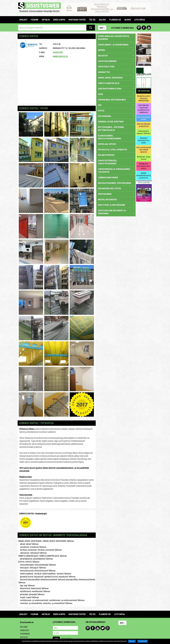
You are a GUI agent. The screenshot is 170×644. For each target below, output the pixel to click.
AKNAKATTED (116, 72)
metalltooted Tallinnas (41, 591)
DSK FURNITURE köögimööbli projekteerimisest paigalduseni (144, 109)
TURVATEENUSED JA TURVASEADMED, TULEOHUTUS (116, 171)
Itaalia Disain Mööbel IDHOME (144, 118)
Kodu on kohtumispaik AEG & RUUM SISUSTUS (144, 150)
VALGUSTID (116, 56)
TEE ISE (92, 20)
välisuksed (24, 553)
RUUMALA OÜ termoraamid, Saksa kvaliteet (144, 166)
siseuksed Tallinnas (38, 547)
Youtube (149, 28)
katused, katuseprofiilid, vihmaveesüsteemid (38, 579)
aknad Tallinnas (32, 544)
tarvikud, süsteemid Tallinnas (50, 550)
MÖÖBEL (116, 50)
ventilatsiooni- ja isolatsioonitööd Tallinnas (67, 600)
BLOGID (128, 20)
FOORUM (34, 20)
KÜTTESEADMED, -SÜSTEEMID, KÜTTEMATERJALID (111, 129)
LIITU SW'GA (140, 20)
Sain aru (132, 641)
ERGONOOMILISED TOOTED (109, 188)
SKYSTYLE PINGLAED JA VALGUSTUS (144, 125)
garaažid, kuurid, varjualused (31, 577)
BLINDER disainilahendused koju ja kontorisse (144, 175)
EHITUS (21, 562)
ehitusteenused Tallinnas (45, 571)
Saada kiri (58, 52)
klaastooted (24, 588)
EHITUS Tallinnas (32, 562)
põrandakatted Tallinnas (43, 559)
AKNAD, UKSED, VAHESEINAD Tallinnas (58, 541)
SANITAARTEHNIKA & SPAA (116, 89)
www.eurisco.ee (60, 56)
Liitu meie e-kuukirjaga (122, 28)
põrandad (23, 594)
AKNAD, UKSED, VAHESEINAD (30, 541)
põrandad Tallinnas (37, 594)
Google (108, 628)
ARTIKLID (46, 20)
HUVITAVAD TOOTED (77, 20)
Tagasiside (24, 630)
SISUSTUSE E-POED (106, 67)
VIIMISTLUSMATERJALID (28, 556)
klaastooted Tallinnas (40, 588)
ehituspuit (23, 568)
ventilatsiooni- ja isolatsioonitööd (33, 600)
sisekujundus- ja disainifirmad (113, 45)
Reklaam (24, 627)
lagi (21, 585)
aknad (22, 544)
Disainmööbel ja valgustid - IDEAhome (144, 132)
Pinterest (139, 28)
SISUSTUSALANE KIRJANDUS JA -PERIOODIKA (116, 212)
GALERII (102, 20)
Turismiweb (25, 634)
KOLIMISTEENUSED (106, 155)
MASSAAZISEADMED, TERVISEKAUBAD (115, 183)
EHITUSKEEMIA (116, 116)
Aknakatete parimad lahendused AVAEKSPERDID (144, 98)
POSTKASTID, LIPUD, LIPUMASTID (112, 150)
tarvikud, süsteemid (27, 550)
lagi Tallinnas (29, 585)
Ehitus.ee (24, 637)
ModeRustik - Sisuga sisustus (144, 158)
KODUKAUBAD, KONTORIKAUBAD (116, 100)
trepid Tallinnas (33, 597)
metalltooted (24, 591)
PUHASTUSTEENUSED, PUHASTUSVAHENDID (107, 162)
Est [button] (102, 28)
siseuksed (23, 547)
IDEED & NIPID (59, 20)
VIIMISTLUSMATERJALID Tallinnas (53, 556)
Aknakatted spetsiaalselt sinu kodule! (144, 140)
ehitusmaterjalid (26, 565)
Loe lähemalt (143, 641)
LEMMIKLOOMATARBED (108, 177)
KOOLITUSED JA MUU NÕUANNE (116, 205)
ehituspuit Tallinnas (38, 568)
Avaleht (23, 20)
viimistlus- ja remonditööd (30, 603)
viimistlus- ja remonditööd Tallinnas (58, 603)
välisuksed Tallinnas (38, 553)
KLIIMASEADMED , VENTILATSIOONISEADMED (110, 137)
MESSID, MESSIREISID (107, 200)
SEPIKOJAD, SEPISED (107, 144)
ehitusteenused (26, 571)
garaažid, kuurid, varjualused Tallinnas (60, 577)
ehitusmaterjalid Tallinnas (45, 565)
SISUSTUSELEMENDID (116, 61)
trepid (22, 597)
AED (116, 105)
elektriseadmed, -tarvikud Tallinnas (57, 574)
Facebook (144, 28)
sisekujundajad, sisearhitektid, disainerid (114, 38)
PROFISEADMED (116, 194)
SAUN (116, 94)
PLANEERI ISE (115, 20)
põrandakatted (25, 559)
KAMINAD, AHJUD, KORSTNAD (111, 122)
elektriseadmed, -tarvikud (30, 574)
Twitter (103, 628)
